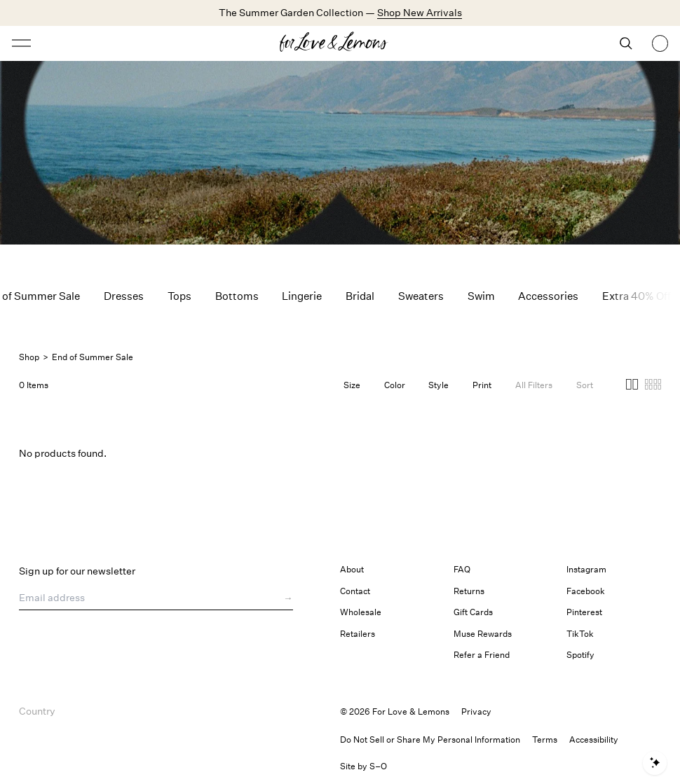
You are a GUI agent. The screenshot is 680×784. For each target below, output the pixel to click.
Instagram (586, 569)
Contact (355, 591)
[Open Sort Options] (585, 386)
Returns (469, 591)
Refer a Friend (482, 655)
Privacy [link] (476, 711)
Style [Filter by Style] (438, 385)
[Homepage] (340, 43)
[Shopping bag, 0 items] (660, 43)
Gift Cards (473, 612)
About (352, 569)
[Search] (626, 43)
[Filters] (534, 386)
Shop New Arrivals (420, 12)
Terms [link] (545, 740)
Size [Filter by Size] (352, 385)
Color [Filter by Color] (395, 385)
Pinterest (584, 612)
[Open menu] (92, 43)
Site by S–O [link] (363, 766)
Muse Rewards (483, 634)
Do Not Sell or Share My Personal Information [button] (430, 740)
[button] (632, 386)
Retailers (358, 634)
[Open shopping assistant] (654, 763)
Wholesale (361, 612)
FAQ (462, 569)
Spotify (580, 655)
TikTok (580, 634)
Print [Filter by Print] (482, 385)
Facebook (586, 591)
